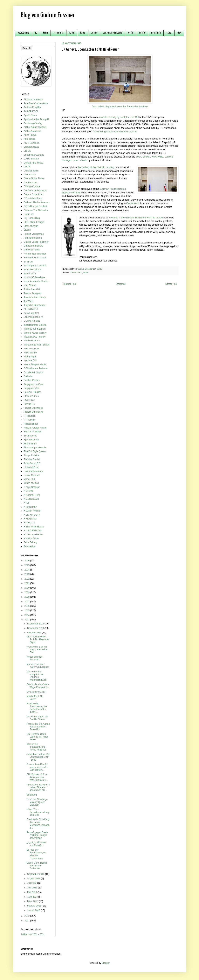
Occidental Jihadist (34, 372)
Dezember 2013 (36, 624)
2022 (27, 579)
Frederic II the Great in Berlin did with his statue (136, 218)
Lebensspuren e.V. (33, 317)
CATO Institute (31, 159)
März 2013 (33, 901)
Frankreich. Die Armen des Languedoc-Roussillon (38, 727)
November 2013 (36, 628)
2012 (27, 916)
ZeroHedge (30, 546)
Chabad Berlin (31, 171)
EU (36, 33)
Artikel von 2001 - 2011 (33, 934)
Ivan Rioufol (30, 285)
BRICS (27, 151)
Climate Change (32, 186)
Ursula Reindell (32, 475)
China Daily (30, 175)
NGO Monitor (31, 353)
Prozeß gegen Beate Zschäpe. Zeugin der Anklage (37, 835)
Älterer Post (171, 284)
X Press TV (30, 523)
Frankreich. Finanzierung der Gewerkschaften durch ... (37, 708)
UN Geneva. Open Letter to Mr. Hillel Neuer (37, 737)
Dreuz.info (29, 214)
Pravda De (29, 404)
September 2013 (36, 874)
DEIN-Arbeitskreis (33, 198)
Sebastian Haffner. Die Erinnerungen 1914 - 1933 (38, 757)
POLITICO (29, 400)
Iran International (32, 269)
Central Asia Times (33, 163)
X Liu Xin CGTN (32, 515)
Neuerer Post (69, 284)
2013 (27, 620)
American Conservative (36, 103)
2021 (27, 583)
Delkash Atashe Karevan (36, 202)
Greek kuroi (133, 203)
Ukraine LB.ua (31, 467)
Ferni (45, 33)
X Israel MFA (30, 507)
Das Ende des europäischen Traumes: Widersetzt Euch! (37, 676)
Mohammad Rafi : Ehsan (37, 345)
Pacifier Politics (32, 380)
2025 (27, 565)
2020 (27, 588)
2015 (27, 610)
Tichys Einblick (31, 455)
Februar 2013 (34, 906)
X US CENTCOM (33, 531)
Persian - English (33, 392)
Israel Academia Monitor (36, 281)
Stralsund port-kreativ (35, 448)
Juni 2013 (33, 888)
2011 (27, 921)
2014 (27, 615)
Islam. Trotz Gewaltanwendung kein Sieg (38, 812)
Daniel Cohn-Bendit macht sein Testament (37, 866)
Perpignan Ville (32, 388)
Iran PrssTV (30, 274)
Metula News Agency (35, 337)
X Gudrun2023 (31, 499)
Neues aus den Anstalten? (34, 658)
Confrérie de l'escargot (35, 190)
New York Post (31, 349)
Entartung (32, 795)
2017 (27, 602)
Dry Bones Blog (32, 218)
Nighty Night (30, 357)
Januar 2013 (34, 910)
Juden (94, 33)
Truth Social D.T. (32, 463)
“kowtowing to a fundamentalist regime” (115, 131)
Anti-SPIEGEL (31, 111)
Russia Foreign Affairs (35, 428)
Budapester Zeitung (34, 155)
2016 (27, 606)
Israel (83, 33)
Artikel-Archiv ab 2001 (35, 127)
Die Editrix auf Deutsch (36, 206)
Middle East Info (32, 341)
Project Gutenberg (33, 408)
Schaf (169, 33)
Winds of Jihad (31, 483)
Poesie (142, 33)
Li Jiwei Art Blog (32, 321)
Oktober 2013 (35, 633)
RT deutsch (30, 416)
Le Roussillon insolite (113, 33)
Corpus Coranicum (33, 194)
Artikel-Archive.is (32, 131)
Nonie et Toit (30, 360)
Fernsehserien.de (33, 238)
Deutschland (23, 33)
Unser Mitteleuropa (34, 471)
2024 (27, 570)
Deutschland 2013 (36, 692)
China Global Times (34, 178)
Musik (131, 33)
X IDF (27, 503)
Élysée (27, 230)
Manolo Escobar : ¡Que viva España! (38, 666)
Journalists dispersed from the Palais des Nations (120, 106)
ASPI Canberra (32, 143)
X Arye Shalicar (32, 487)
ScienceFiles (30, 436)
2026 (27, 561)
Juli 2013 (32, 883)
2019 (27, 592)
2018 (27, 597)
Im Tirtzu (28, 262)
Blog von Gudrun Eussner (48, 15)
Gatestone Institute (34, 246)
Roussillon (156, 33)
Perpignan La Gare (34, 384)
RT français (30, 420)
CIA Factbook (31, 183)
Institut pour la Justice (35, 266)
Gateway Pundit (32, 250)
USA (179, 33)
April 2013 (33, 897)
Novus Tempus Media (35, 364)
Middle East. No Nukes (35, 698)
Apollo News (30, 115)
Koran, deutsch (32, 313)
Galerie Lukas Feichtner (36, 242)
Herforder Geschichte (35, 258)
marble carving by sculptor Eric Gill (119, 117)
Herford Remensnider (35, 254)
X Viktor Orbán (31, 538)
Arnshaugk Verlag (33, 123)
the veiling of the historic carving (96, 167)
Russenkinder (31, 424)
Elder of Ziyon (31, 226)
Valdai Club (30, 479)
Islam (72, 33)
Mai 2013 (32, 892)
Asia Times (29, 139)
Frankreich (59, 33)
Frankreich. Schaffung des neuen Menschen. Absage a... (38, 824)
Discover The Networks (36, 210)
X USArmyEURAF (33, 535)
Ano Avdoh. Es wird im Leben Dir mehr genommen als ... (38, 787)
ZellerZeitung (31, 542)
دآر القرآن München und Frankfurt (37, 844)
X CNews (29, 491)
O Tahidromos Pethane (36, 368)
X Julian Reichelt (32, 511)
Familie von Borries (34, 234)
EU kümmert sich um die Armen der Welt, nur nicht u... (38, 777)
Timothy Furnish (32, 459)
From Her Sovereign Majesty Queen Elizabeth (37, 802)
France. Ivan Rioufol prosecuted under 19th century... (37, 767)
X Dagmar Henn (32, 495)
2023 (27, 574)
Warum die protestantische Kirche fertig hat (36, 747)
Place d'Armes (31, 396)
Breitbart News (31, 147)
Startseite (121, 284)
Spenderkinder (31, 440)
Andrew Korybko (32, 107)
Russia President (33, 432)
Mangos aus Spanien (35, 329)
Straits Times (30, 444)
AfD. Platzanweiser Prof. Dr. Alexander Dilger (38, 639)
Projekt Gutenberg (33, 412)
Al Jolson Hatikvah (33, 100)
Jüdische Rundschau (34, 305)
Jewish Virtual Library (35, 297)
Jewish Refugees (33, 293)
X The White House (34, 527)
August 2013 (34, 879)
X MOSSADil (30, 519)
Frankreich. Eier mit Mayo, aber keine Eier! (37, 650)
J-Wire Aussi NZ (32, 289)
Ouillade (28, 376)
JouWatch (29, 301)
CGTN (27, 167)
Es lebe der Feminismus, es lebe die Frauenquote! (36, 854)
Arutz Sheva (30, 135)
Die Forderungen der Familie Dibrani (37, 718)
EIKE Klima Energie (34, 222)
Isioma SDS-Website (34, 277)
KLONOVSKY (31, 309)
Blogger (106, 963)
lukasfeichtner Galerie (35, 325)
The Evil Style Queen (35, 451)
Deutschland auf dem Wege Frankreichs (38, 686)
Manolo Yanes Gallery (35, 333)
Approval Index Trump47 (36, 119)
